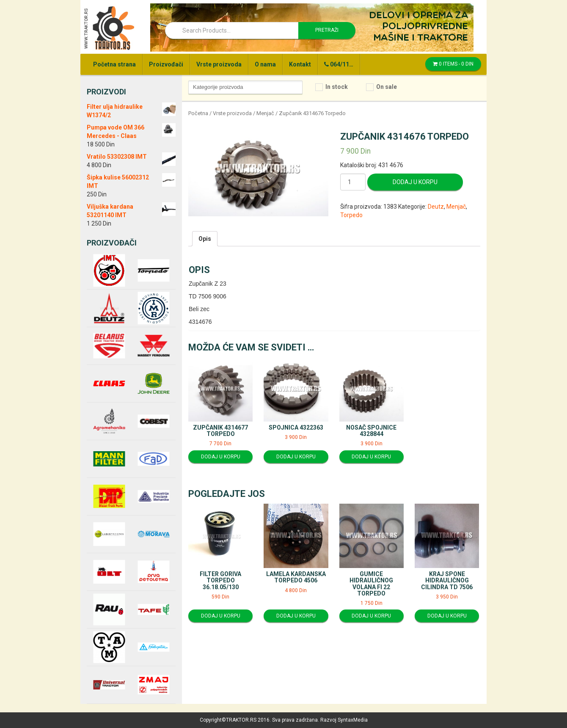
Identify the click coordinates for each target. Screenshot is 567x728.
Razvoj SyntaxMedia (344, 720)
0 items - (453, 64)
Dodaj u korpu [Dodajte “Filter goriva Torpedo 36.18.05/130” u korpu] (221, 616)
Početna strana (114, 64)
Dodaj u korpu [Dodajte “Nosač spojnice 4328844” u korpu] (371, 457)
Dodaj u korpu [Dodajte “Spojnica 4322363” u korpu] (296, 457)
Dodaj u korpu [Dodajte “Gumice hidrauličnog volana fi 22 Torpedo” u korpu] (371, 616)
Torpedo (351, 215)
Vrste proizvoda (219, 64)
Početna (198, 113)
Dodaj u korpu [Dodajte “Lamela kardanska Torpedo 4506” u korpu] (296, 616)
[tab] (205, 239)
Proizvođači (166, 64)
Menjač (265, 113)
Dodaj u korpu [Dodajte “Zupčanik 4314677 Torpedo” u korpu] (221, 457)
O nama (265, 64)
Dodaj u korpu (415, 182)
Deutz (436, 207)
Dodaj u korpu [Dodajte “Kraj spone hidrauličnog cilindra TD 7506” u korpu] (447, 616)
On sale (387, 87)
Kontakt (300, 64)
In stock (337, 87)
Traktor (109, 28)
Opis (205, 239)
